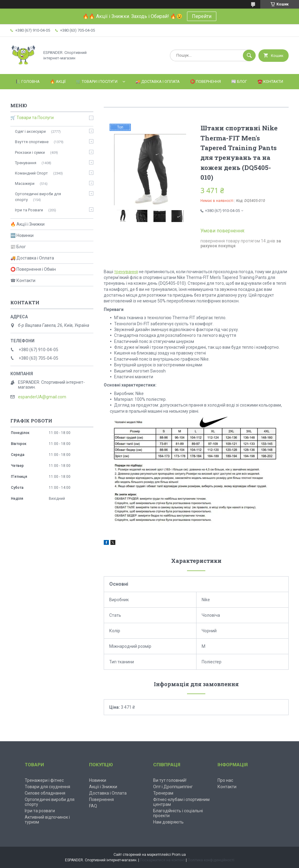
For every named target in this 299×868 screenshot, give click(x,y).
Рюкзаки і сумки (30, 152)
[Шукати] (249, 55)
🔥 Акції (58, 81)
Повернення (101, 799)
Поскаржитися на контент (162, 860)
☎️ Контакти (270, 81)
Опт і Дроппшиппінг (173, 787)
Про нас (225, 780)
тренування (126, 272)
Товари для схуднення (47, 787)
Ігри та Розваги (29, 210)
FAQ (93, 806)
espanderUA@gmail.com (42, 397)
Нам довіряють (168, 822)
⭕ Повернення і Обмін (33, 269)
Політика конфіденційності (211, 860)
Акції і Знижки (103, 787)
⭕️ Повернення (205, 81)
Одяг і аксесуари (30, 131)
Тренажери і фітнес (44, 780)
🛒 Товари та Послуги (32, 118)
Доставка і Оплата (108, 793)
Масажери (25, 183)
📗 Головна (28, 81)
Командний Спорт (31, 173)
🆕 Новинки (22, 235)
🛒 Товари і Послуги (97, 81)
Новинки (98, 780)
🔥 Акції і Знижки (27, 224)
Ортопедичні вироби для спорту (38, 197)
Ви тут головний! (170, 780)
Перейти (202, 16)
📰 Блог (239, 81)
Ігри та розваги (40, 811)
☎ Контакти (23, 281)
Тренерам (163, 793)
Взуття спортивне (32, 142)
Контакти (227, 787)
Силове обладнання (45, 793)
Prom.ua (179, 855)
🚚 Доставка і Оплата (158, 81)
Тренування (26, 163)
